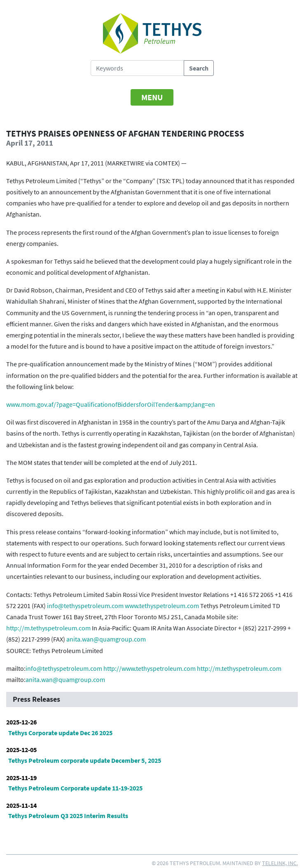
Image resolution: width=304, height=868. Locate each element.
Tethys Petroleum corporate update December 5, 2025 (85, 760)
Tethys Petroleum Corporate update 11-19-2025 (75, 788)
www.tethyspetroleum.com (162, 606)
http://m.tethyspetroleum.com (48, 628)
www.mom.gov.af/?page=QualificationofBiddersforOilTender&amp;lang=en (111, 404)
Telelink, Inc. (280, 863)
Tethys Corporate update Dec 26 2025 (60, 733)
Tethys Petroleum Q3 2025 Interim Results (68, 816)
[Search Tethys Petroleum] (137, 68)
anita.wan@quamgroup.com (106, 639)
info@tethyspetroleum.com (85, 606)
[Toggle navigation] (152, 97)
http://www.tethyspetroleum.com (150, 668)
